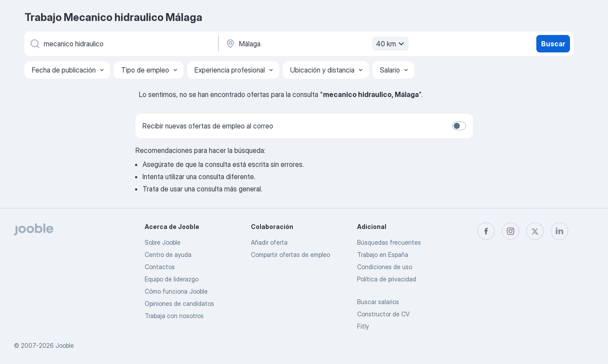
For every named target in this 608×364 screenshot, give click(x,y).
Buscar (553, 44)
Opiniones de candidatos (179, 303)
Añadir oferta (269, 242)
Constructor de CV (383, 314)
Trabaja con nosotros (174, 316)
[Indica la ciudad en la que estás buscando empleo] (316, 44)
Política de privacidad (387, 279)
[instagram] (511, 231)
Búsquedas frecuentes (389, 242)
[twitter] (535, 231)
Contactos (160, 267)
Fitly (363, 326)
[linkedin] (559, 231)
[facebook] (486, 231)
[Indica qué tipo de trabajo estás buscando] (121, 44)
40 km (391, 44)
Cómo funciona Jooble (176, 291)
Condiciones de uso (385, 267)
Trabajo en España (383, 255)
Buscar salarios (378, 302)
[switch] (459, 126)
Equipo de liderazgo (172, 279)
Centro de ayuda (168, 255)
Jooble (65, 345)
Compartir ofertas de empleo (290, 255)
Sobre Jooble (163, 242)
